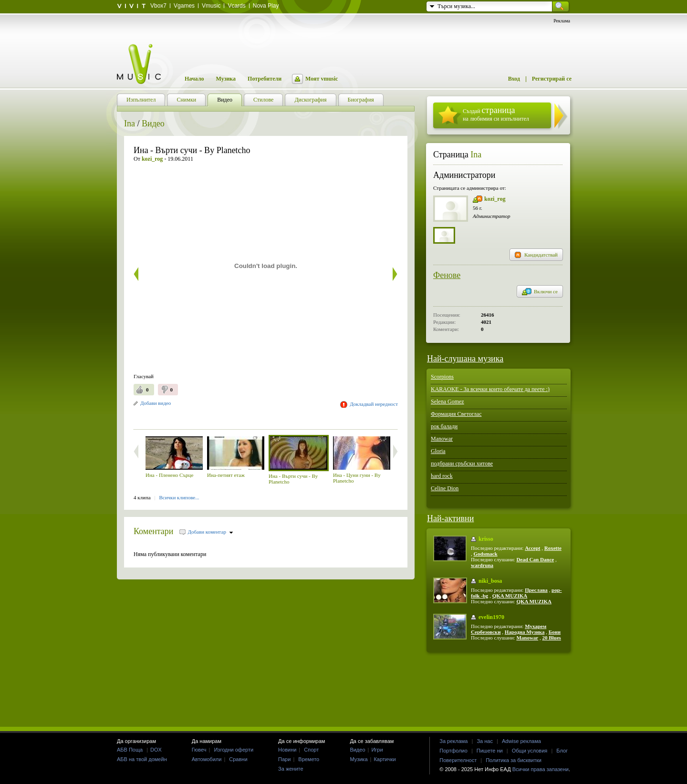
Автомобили (207, 759)
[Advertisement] (245, 417)
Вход (514, 79)
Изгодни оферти (234, 750)
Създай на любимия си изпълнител (496, 114)
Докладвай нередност (374, 404)
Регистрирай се (552, 79)
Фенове (447, 275)
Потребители (265, 79)
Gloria (438, 451)
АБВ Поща (130, 750)
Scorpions (442, 377)
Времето (309, 759)
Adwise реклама (521, 741)
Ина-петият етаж (226, 475)
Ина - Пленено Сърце (169, 475)
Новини (287, 750)
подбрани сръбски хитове (462, 464)
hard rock (442, 476)
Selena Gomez (448, 402)
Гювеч (199, 750)
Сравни (238, 759)
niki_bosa (490, 581)
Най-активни (450, 518)
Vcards (236, 6)
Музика (226, 79)
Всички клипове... (179, 497)
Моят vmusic (322, 79)
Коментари (154, 531)
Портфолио (453, 751)
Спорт (311, 750)
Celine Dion (445, 488)
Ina (130, 124)
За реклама (453, 741)
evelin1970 (491, 617)
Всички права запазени (541, 769)
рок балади (444, 426)
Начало (194, 79)
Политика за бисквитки (514, 760)
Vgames (184, 6)
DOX (156, 750)
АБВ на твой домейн (142, 759)
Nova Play (266, 6)
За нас (485, 741)
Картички (385, 759)
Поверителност (458, 760)
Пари (284, 759)
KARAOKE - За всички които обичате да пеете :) (490, 389)
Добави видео (156, 403)
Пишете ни (490, 751)
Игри (377, 750)
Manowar (442, 439)
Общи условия (530, 751)
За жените (291, 769)
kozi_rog (495, 199)
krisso (486, 539)
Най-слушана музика (465, 359)
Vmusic (211, 6)
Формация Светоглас (456, 414)
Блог (562, 751)
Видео (153, 124)
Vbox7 (158, 6)
